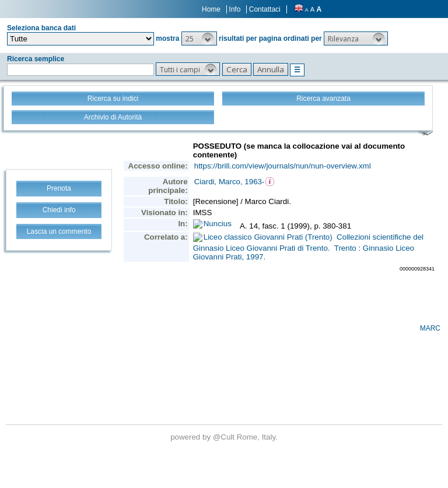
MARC (430, 328)
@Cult (225, 437)
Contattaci (265, 9)
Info (235, 9)
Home (211, 9)
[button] (199, 38)
